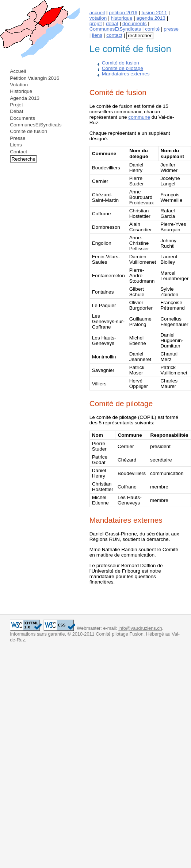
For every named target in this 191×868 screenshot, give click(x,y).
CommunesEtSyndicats (36, 125)
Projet (16, 105)
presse (171, 29)
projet (96, 23)
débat (112, 23)
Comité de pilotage (123, 68)
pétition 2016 (123, 13)
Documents (22, 118)
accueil (97, 13)
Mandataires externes (126, 74)
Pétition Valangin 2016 (35, 78)
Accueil (18, 71)
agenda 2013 (151, 18)
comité (152, 29)
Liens (16, 145)
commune (139, 117)
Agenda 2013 (25, 98)
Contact (18, 152)
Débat (16, 111)
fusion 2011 (154, 13)
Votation (19, 85)
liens (97, 35)
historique (122, 18)
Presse (18, 138)
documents (135, 23)
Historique (21, 91)
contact (114, 35)
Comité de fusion (28, 131)
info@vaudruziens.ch (140, 628)
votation (98, 18)
